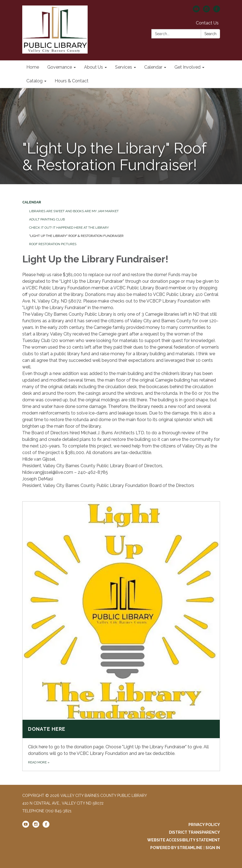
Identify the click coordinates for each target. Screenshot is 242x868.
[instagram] (206, 11)
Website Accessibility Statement (184, 840)
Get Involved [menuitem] (187, 67)
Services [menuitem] (124, 67)
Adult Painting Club (47, 219)
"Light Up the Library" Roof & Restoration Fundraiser (76, 236)
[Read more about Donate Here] (121, 636)
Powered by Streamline (176, 848)
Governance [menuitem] (60, 67)
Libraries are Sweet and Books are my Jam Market (74, 211)
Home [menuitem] (33, 67)
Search (210, 34)
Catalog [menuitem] (34, 81)
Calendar (32, 202)
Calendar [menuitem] (153, 67)
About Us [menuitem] (94, 67)
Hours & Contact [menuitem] (72, 81)
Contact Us (207, 23)
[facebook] (217, 11)
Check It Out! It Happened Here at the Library (69, 228)
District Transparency (194, 832)
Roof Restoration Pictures (53, 244)
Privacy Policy (204, 825)
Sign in (213, 848)
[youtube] (196, 11)
